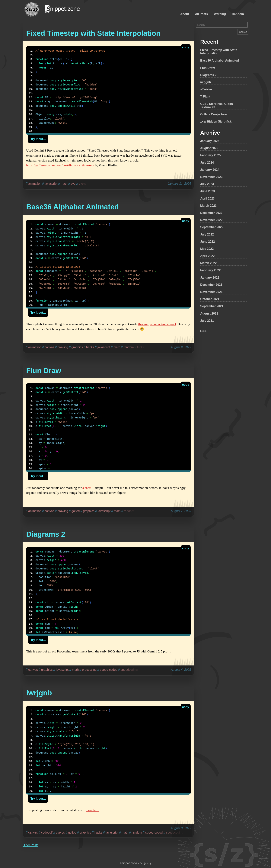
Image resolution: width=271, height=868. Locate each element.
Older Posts (30, 845)
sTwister (206, 89)
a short (87, 488)
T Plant (205, 96)
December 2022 (211, 213)
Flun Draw (207, 68)
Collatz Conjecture (213, 114)
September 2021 (212, 306)
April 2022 (207, 256)
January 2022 (210, 278)
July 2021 (207, 321)
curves (60, 833)
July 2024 (207, 163)
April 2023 (207, 199)
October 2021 (210, 299)
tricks (82, 184)
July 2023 (207, 184)
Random (238, 14)
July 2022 (207, 234)
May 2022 (207, 249)
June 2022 (207, 242)
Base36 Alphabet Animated (220, 61)
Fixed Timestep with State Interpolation (219, 52)
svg (73, 184)
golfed (76, 511)
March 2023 (208, 206)
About (185, 14)
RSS (203, 331)
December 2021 (211, 285)
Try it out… (38, 139)
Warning (220, 14)
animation (35, 184)
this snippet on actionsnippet (157, 324)
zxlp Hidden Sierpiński (216, 122)
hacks (90, 347)
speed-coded (109, 670)
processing (89, 670)
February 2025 (210, 155)
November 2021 (211, 292)
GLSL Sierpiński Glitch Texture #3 (217, 106)
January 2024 (210, 170)
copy (186, 47)
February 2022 (210, 270)
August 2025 (209, 148)
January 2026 (210, 141)
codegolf (47, 833)
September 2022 (212, 227)
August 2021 (209, 314)
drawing (63, 347)
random (129, 347)
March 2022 (208, 263)
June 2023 (207, 191)
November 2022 (211, 220)
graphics (77, 347)
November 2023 (211, 177)
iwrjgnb (206, 82)
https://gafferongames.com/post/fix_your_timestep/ (61, 165)
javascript (51, 184)
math (64, 184)
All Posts (201, 14)
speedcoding (129, 670)
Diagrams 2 (208, 75)
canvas (50, 347)
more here (92, 810)
